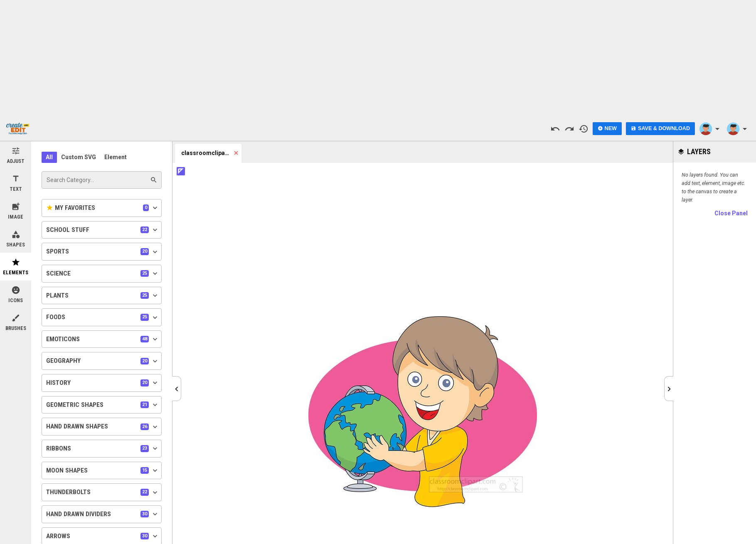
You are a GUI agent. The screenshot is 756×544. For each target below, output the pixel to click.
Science (103, 273)
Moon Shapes (103, 470)
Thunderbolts (103, 492)
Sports (103, 252)
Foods (103, 318)
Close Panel (731, 213)
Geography (103, 361)
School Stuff (103, 230)
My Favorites (103, 208)
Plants (103, 295)
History (103, 383)
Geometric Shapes (103, 405)
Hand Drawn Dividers (103, 514)
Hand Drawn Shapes (103, 427)
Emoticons (103, 339)
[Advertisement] (378, 58)
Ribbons (103, 448)
